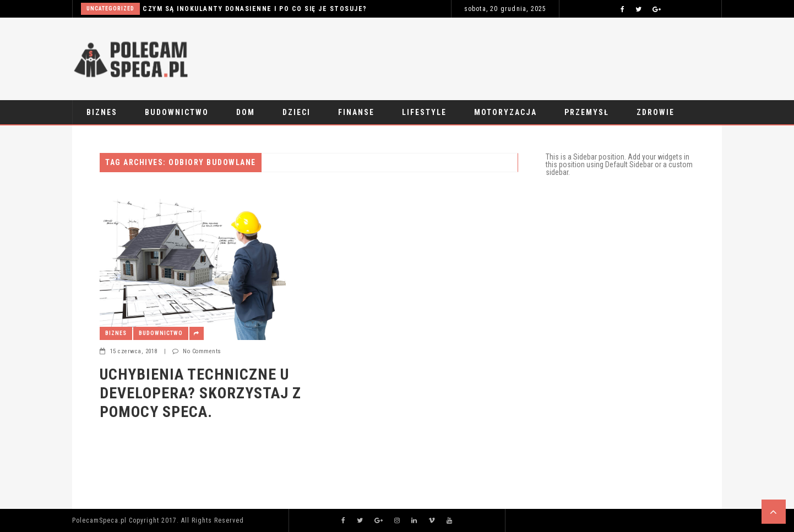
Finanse (356, 112)
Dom (246, 112)
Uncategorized (110, 9)
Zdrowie (656, 112)
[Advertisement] (521, 56)
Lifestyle (424, 112)
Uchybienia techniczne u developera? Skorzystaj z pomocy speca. (200, 393)
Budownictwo (177, 112)
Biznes (102, 112)
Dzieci (297, 112)
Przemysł (587, 112)
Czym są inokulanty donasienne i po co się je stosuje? (255, 9)
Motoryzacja (505, 112)
